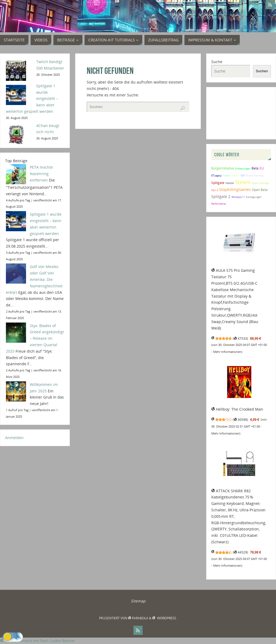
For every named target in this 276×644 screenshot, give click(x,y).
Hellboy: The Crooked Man (237, 409)
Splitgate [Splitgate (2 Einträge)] (218, 183)
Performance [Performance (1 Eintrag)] (219, 204)
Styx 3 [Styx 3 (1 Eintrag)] (215, 190)
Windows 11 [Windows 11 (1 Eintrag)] (238, 197)
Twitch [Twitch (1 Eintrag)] (226, 176)
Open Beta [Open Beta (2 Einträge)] (260, 190)
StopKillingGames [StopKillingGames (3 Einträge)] (235, 189)
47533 (240, 339)
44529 (240, 552)
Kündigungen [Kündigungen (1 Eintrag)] (254, 197)
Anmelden (14, 438)
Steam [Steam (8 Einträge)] (243, 182)
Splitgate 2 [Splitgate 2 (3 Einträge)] (221, 196)
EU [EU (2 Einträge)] (262, 168)
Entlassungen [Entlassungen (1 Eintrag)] (243, 169)
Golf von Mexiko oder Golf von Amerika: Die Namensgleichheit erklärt (34, 279)
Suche (217, 62)
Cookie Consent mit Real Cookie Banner (38, 641)
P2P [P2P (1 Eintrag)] (243, 176)
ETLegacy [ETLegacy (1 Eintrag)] (217, 176)
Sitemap (138, 601)
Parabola (138, 618)
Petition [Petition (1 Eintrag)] (235, 176)
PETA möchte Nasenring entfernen (41, 174)
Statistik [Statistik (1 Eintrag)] (230, 183)
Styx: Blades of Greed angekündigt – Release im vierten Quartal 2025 (35, 338)
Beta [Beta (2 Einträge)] (255, 168)
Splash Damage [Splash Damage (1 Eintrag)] (260, 183)
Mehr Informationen (227, 352)
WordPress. (164, 618)
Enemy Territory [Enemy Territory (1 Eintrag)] (255, 176)
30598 (240, 420)
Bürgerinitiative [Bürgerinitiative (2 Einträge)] (223, 168)
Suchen (262, 71)
